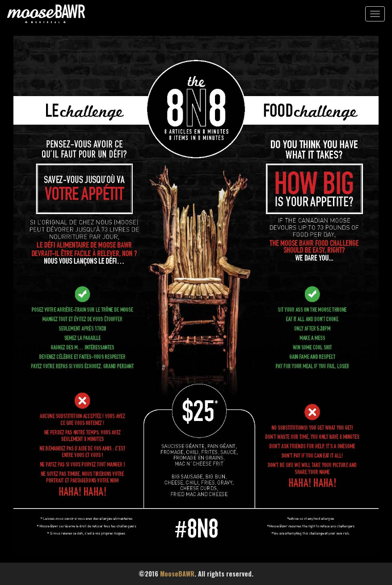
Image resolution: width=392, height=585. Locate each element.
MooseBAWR (177, 574)
